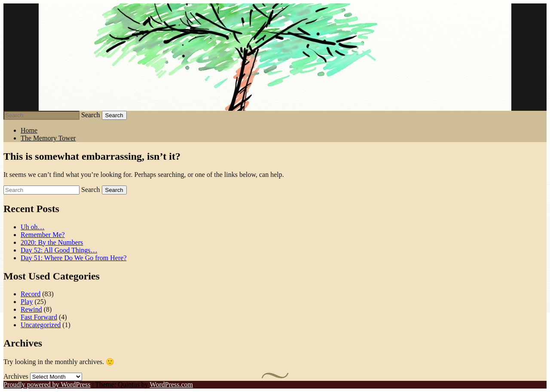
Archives (16, 376)
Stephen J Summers (275, 57)
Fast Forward (39, 317)
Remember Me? (43, 235)
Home (29, 130)
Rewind (31, 309)
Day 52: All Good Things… (59, 250)
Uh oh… (33, 227)
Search (91, 115)
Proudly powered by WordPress (47, 384)
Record (31, 294)
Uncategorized (41, 325)
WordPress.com (171, 384)
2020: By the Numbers (52, 242)
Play (27, 302)
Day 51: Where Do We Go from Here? (73, 258)
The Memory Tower (48, 138)
